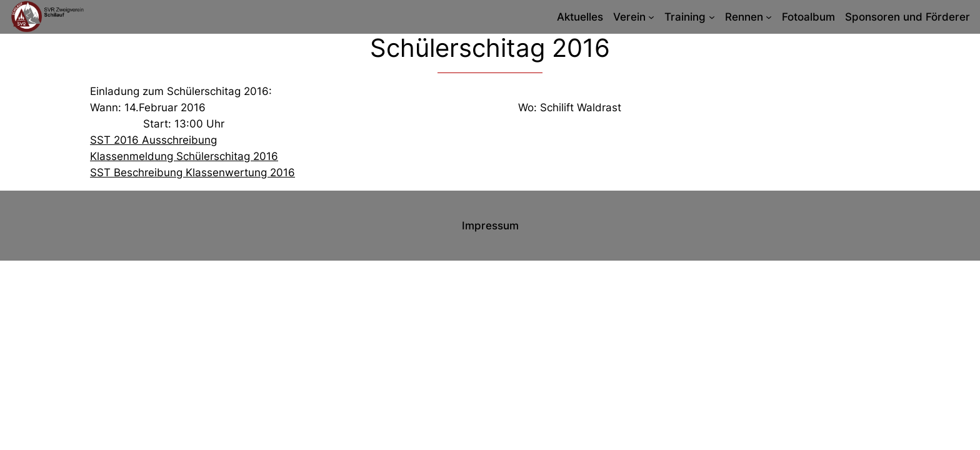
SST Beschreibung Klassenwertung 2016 (192, 172)
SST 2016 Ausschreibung (153, 140)
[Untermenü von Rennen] (769, 17)
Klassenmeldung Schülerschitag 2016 (184, 156)
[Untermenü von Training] (712, 17)
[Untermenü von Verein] (651, 17)
